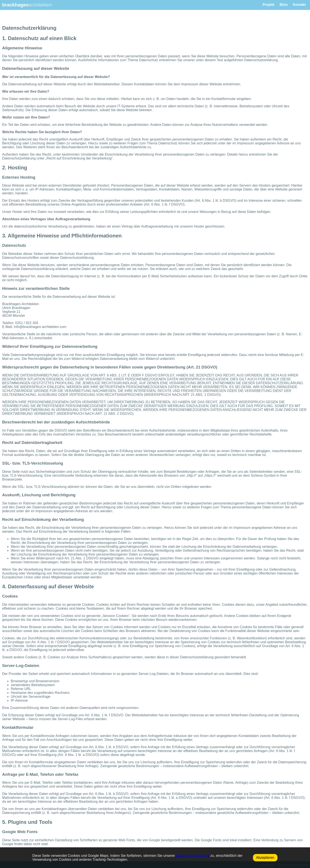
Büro (284, 5)
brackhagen (27, 5)
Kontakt (299, 5)
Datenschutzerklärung (193, 856)
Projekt (268, 5)
